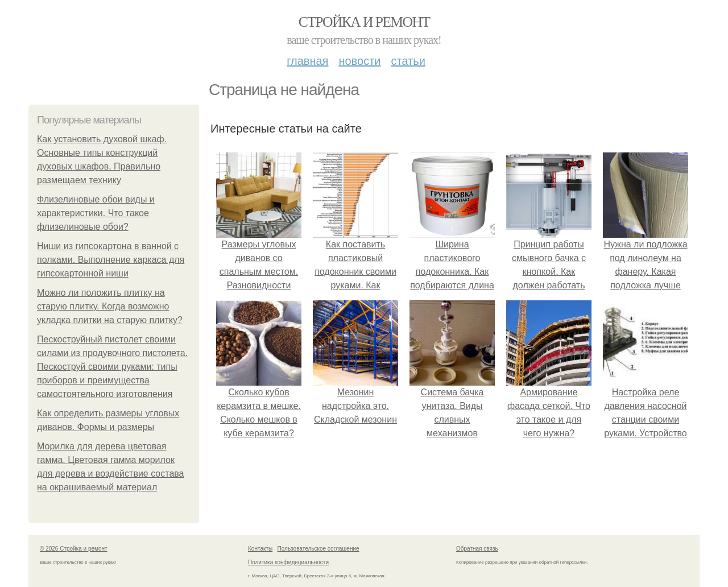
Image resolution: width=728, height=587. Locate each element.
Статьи (408, 61)
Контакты (260, 549)
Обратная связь (477, 549)
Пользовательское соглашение (318, 549)
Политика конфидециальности (288, 562)
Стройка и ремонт (364, 22)
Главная (307, 61)
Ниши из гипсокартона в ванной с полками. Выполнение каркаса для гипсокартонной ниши (111, 260)
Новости (359, 61)
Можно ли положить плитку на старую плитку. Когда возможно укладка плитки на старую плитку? (110, 306)
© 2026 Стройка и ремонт (74, 549)
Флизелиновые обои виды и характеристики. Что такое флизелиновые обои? (96, 213)
